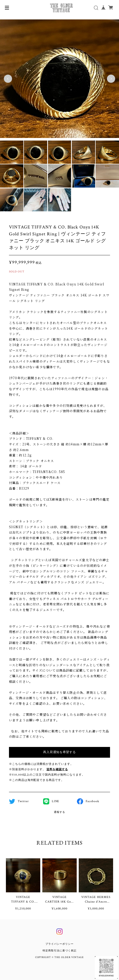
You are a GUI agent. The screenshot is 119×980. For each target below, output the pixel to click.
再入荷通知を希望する (59, 752)
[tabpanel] (60, 79)
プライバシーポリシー (60, 944)
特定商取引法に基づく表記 (60, 951)
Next (111, 79)
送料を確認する (57, 769)
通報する (60, 812)
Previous (8, 79)
